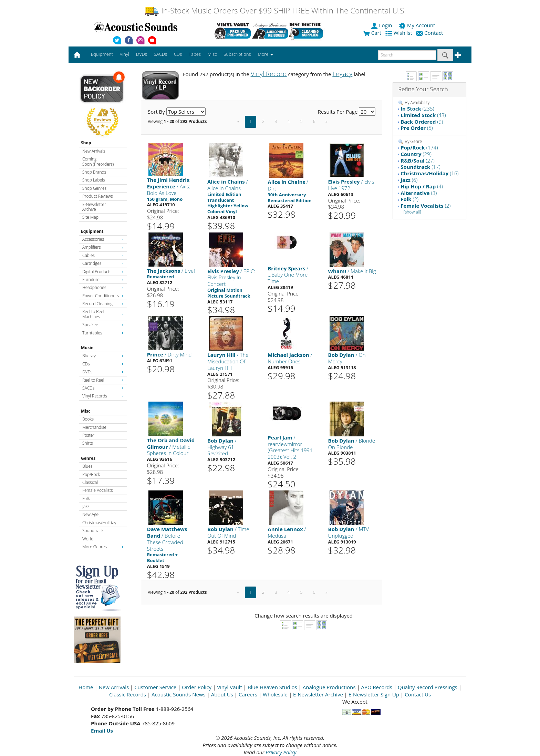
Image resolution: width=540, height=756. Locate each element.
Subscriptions (237, 54)
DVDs (103, 372)
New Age (90, 514)
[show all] (412, 212)
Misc (86, 411)
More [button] (266, 54)
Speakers (103, 325)
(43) (423, 115)
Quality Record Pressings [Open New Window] (428, 687)
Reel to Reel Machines (103, 314)
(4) (422, 186)
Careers (248, 694)
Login (382, 25)
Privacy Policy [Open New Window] (281, 752)
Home (86, 687)
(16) (429, 173)
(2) (409, 199)
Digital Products (103, 272)
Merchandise (94, 427)
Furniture (103, 279)
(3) (419, 193)
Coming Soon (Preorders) (98, 161)
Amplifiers (103, 247)
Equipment (92, 231)
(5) (417, 128)
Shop (86, 143)
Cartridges (103, 263)
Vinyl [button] (124, 54)
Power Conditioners (103, 296)
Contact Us (418, 694)
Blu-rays (103, 356)
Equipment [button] (102, 54)
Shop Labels (94, 180)
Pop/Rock (91, 474)
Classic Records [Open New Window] (128, 694)
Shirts (88, 443)
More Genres (103, 547)
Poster (88, 435)
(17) (420, 167)
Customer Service (155, 687)
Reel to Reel (103, 380)
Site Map (90, 217)
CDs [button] (178, 54)
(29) (416, 154)
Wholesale (275, 694)
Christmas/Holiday (99, 523)
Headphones (103, 287)
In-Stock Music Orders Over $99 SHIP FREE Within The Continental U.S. (275, 11)
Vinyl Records (103, 396)
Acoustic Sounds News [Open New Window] (179, 694)
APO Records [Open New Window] (377, 687)
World (88, 539)
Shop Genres (94, 188)
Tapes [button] (195, 54)
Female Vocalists (98, 490)
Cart (372, 33)
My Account (418, 25)
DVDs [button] (142, 54)
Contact (430, 33)
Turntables (103, 333)
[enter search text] (407, 55)
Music (87, 348)
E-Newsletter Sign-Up (374, 694)
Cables (103, 255)
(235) (417, 108)
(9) (422, 122)
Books (88, 419)
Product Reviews (98, 196)
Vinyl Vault (230, 687)
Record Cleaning (103, 304)
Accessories (103, 239)
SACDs (103, 388)
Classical (90, 482)
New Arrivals (94, 151)
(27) (418, 160)
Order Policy (197, 687)
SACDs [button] (160, 54)
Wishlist (399, 33)
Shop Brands (94, 172)
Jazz (86, 506)
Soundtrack (93, 531)
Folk (86, 499)
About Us (222, 694)
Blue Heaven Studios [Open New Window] (272, 687)
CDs (103, 364)
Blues (87, 466)
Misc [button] (212, 54)
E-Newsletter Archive (94, 207)
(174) (419, 147)
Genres (88, 458)
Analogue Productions (329, 687)
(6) (409, 180)
